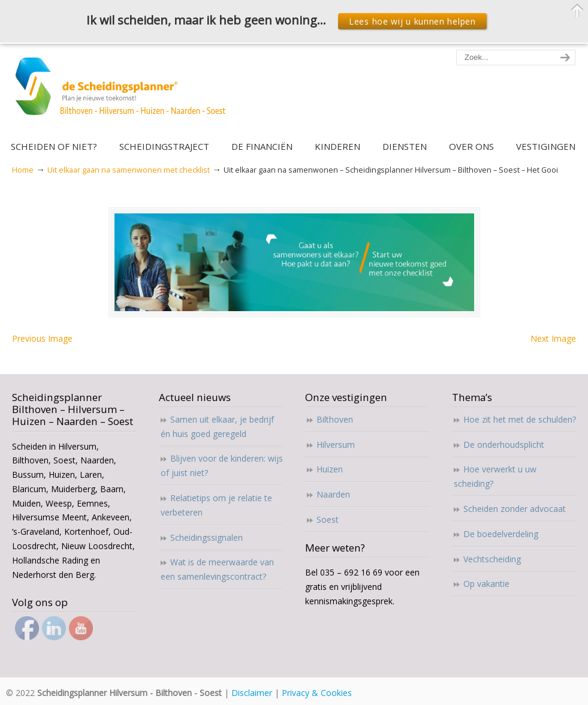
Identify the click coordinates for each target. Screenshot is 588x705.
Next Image (553, 338)
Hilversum (336, 445)
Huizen (330, 469)
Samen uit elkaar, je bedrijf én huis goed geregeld (217, 427)
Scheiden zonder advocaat (515, 509)
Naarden (333, 494)
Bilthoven (335, 419)
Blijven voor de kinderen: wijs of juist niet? (222, 466)
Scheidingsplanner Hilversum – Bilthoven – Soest (124, 93)
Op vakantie (486, 584)
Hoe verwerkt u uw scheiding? (495, 476)
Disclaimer (252, 693)
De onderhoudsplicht (504, 445)
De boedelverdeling (501, 534)
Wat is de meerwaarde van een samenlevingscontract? (217, 569)
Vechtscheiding (492, 559)
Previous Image (42, 338)
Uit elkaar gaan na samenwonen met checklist (129, 170)
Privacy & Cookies (317, 693)
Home (23, 170)
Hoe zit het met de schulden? (520, 419)
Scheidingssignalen (206, 537)
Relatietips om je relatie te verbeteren (216, 505)
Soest (328, 519)
